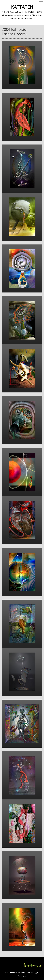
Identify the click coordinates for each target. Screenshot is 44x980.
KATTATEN (22, 7)
